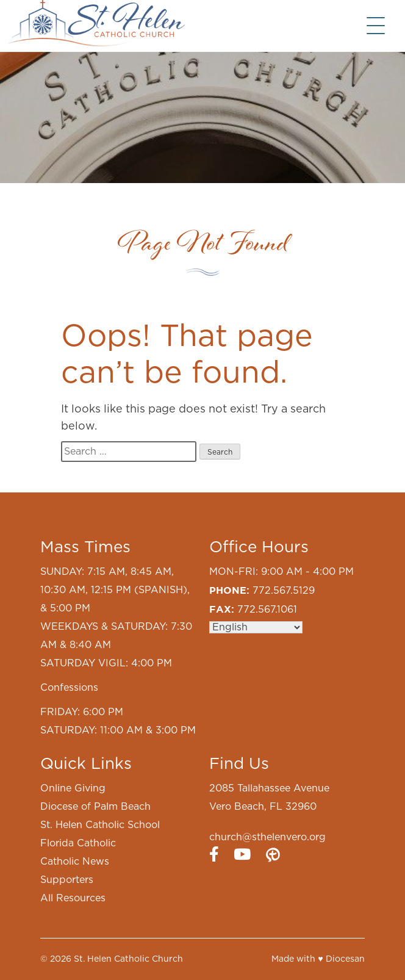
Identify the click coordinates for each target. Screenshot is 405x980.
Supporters (67, 880)
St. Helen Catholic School (100, 825)
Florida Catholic (78, 843)
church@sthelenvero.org (267, 837)
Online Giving (73, 788)
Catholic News (75, 862)
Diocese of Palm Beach (95, 807)
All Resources (73, 898)
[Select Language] (256, 627)
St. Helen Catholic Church (128, 959)
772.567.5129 (284, 591)
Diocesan (345, 959)
